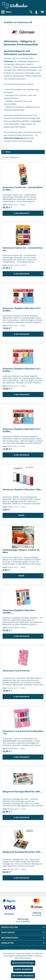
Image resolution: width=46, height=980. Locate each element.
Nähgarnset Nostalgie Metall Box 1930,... (22, 852)
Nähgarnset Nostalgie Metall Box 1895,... (22, 792)
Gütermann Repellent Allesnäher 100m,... (23, 490)
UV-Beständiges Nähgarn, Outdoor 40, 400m (21, 551)
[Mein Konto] (36, 12)
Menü (6, 12)
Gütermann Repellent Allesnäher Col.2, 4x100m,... (22, 430)
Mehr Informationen (23, 958)
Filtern (7, 152)
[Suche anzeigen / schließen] (31, 12)
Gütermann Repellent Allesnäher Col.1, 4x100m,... (22, 370)
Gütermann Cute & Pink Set (16, 671)
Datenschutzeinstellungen (23, 963)
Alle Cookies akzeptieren (23, 976)
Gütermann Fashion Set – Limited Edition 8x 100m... (23, 189)
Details (30, 515)
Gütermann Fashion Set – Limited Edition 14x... (23, 249)
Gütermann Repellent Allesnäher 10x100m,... (19, 611)
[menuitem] (7, 12)
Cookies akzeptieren (23, 969)
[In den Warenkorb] (23, 213)
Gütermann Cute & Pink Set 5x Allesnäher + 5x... (23, 732)
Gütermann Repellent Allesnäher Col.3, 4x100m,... (22, 309)
